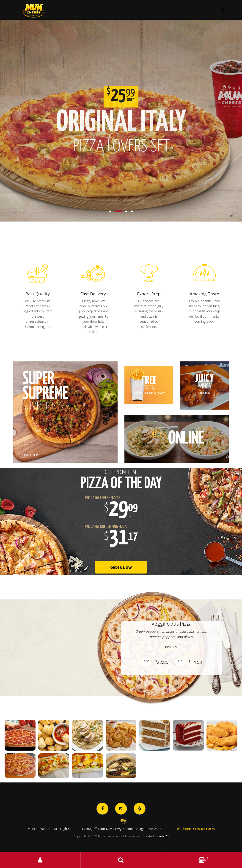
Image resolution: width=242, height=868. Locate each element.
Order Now (121, 567)
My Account (40, 860)
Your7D (164, 836)
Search (121, 860)
